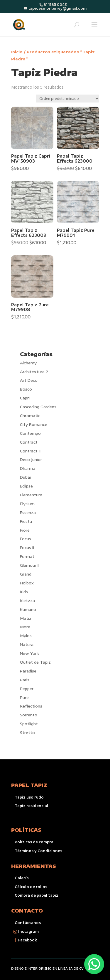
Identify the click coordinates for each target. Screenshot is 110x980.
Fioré (25, 530)
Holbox (27, 583)
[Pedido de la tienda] (67, 99)
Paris (25, 680)
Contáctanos (28, 923)
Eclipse (26, 486)
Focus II (27, 548)
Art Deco (29, 380)
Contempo (30, 433)
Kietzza (27, 601)
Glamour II (30, 565)
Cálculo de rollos (31, 887)
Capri (25, 398)
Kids (24, 592)
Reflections (31, 706)
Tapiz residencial (31, 806)
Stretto (27, 733)
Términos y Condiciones (38, 851)
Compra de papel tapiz (37, 895)
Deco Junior (31, 460)
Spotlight (29, 724)
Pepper (27, 689)
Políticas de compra (34, 842)
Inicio (17, 52)
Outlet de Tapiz (35, 662)
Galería (22, 878)
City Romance (34, 424)
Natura (27, 644)
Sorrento (29, 715)
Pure (24, 698)
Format (27, 556)
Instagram (28, 932)
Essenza (28, 513)
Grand (26, 574)
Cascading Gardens (38, 407)
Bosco (26, 389)
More (25, 627)
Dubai (25, 477)
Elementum (31, 495)
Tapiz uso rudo (29, 797)
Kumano (28, 609)
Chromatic (30, 416)
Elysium (27, 504)
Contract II (30, 451)
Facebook (28, 940)
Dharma (28, 468)
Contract (29, 442)
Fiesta (26, 521)
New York (29, 653)
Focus (26, 539)
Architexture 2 (34, 372)
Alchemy (28, 363)
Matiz (26, 618)
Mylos (26, 636)
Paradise (28, 671)
